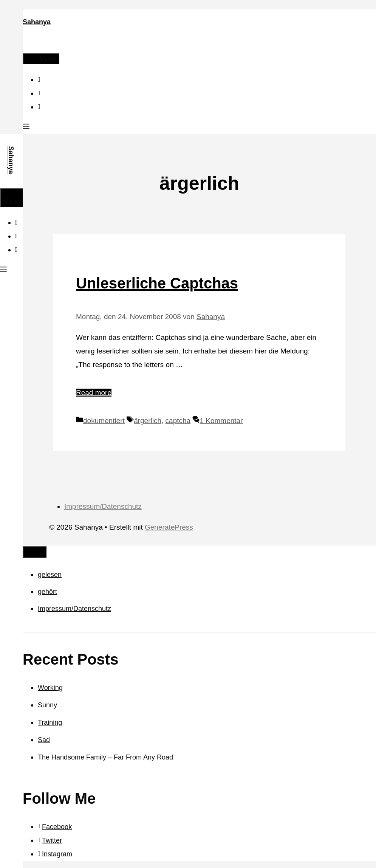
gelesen (50, 575)
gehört (47, 592)
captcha (178, 421)
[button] (26, 127)
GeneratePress (169, 527)
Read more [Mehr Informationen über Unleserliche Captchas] (94, 393)
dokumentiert (104, 421)
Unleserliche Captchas (157, 283)
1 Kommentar (221, 421)
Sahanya (37, 22)
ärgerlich (148, 421)
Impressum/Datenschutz (103, 506)
